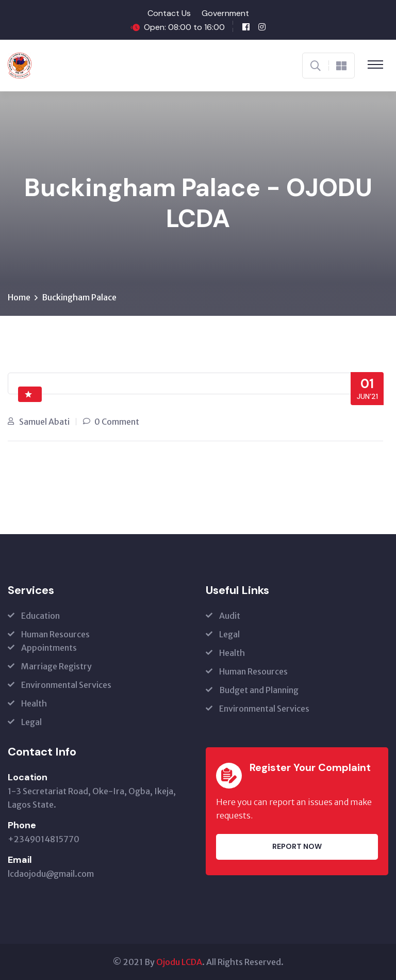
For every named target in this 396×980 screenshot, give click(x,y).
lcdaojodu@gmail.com (51, 874)
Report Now (297, 846)
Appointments (49, 648)
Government (225, 13)
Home (19, 297)
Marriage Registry (56, 666)
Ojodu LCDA (179, 962)
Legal (31, 722)
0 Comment (117, 422)
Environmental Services (66, 685)
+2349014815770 (44, 839)
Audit (230, 616)
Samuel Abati (44, 422)
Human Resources (55, 634)
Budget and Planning (259, 690)
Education (40, 616)
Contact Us (169, 13)
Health (34, 703)
